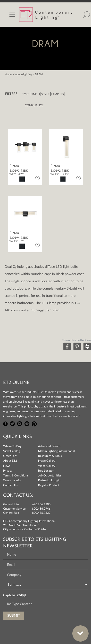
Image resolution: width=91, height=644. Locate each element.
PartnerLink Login (49, 480)
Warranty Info (12, 480)
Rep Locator (46, 471)
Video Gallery (47, 466)
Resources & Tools (50, 456)
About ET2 (10, 461)
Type (26, 94)
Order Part (10, 456)
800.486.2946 (41, 509)
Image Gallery (47, 461)
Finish (35, 94)
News (7, 466)
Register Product (49, 485)
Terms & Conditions (16, 475)
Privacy (8, 471)
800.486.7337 (41, 513)
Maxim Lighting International (56, 451)
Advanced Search (49, 446)
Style (45, 94)
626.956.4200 (41, 504)
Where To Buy (12, 446)
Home (8, 74)
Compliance (34, 105)
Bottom (78, 631)
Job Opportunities (50, 475)
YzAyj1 (21, 595)
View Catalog (12, 451)
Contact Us (10, 485)
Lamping (57, 94)
